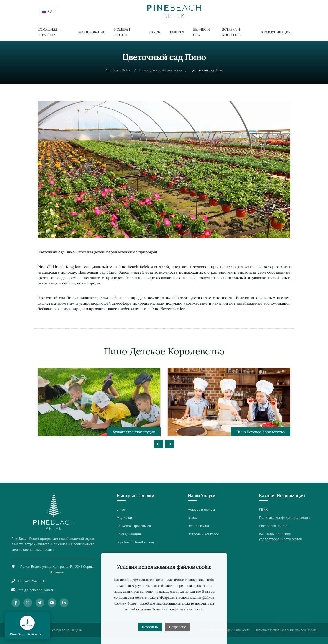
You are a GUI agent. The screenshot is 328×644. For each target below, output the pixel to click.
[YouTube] (52, 603)
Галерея (177, 32)
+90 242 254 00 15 (32, 581)
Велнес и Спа (198, 526)
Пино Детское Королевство (160, 70)
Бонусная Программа (134, 526)
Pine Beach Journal (274, 526)
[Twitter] (40, 603)
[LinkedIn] (64, 603)
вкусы (155, 32)
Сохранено (178, 627)
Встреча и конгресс (203, 534)
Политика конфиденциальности (285, 518)
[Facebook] (16, 603)
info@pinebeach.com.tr (36, 590)
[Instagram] (28, 603)
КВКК (263, 510)
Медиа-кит (125, 518)
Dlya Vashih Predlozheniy (136, 542)
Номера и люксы (201, 510)
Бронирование (92, 32)
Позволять (150, 627)
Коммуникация (276, 32)
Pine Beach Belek (118, 70)
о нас (121, 510)
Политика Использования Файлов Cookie (286, 630)
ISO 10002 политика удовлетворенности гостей (281, 537)
